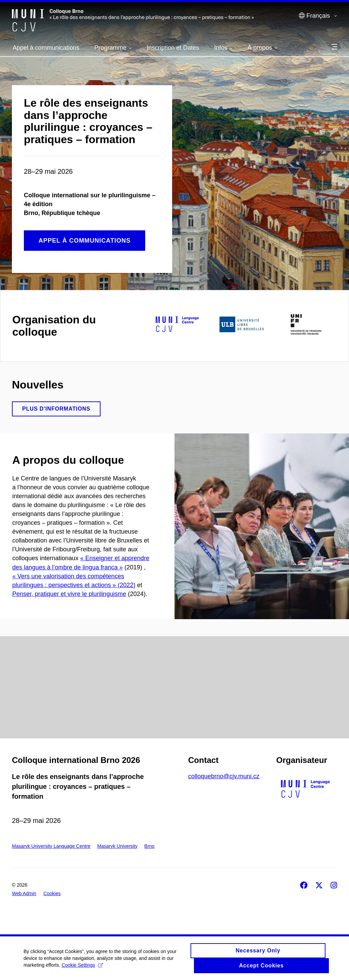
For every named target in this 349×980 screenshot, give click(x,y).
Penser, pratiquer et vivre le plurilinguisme (69, 594)
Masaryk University (117, 846)
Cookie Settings (83, 967)
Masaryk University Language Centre (51, 846)
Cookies (52, 893)
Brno (150, 846)
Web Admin (24, 893)
